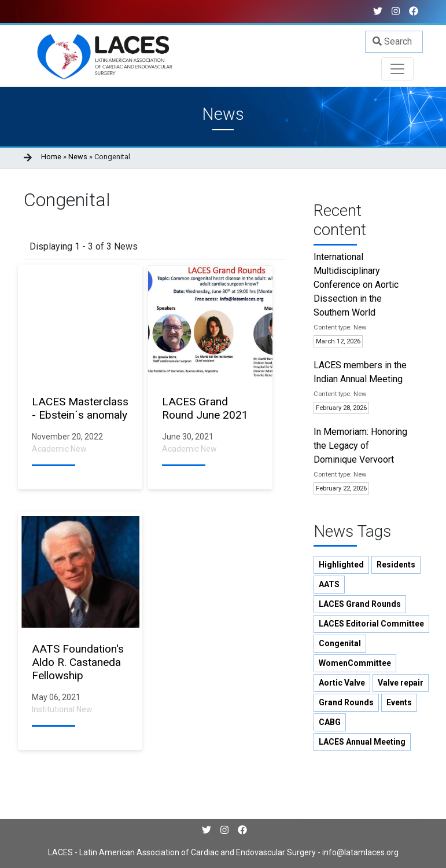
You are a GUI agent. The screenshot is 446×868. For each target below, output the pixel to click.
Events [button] (399, 702)
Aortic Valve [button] (342, 683)
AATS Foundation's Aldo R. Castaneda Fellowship (78, 662)
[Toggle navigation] (397, 69)
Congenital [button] (340, 643)
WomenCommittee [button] (355, 663)
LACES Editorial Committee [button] (371, 624)
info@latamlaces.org (360, 852)
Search (392, 41)
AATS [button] (329, 584)
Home (51, 157)
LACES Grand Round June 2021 (205, 408)
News (78, 157)
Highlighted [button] (341, 565)
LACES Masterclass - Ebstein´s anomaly (80, 408)
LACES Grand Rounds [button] (360, 604)
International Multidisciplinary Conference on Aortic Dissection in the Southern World (356, 285)
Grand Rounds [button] (346, 702)
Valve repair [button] (401, 683)
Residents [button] (396, 565)
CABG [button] (330, 722)
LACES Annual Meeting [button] (362, 742)
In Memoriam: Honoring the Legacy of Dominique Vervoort (360, 446)
